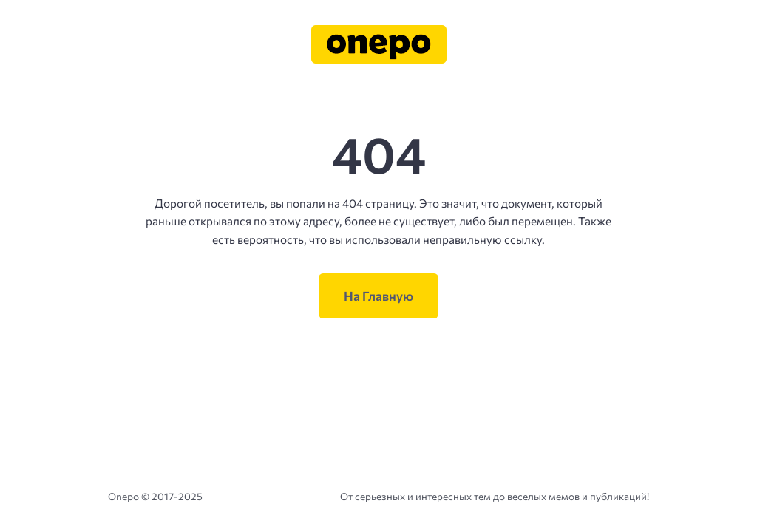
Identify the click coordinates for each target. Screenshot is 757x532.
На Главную (378, 296)
